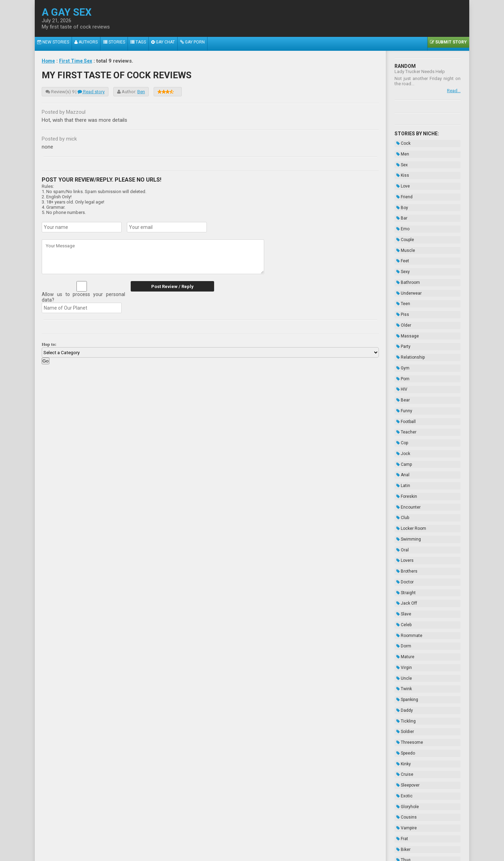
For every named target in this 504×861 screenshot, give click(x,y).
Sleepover (406, 664)
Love (401, 177)
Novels (403, 777)
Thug (402, 725)
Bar (400, 203)
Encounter (407, 438)
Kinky (402, 647)
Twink (402, 586)
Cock (402, 142)
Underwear (407, 264)
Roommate (408, 542)
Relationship (409, 316)
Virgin (402, 568)
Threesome (408, 629)
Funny (403, 360)
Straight (404, 508)
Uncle (402, 577)
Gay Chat (172, 44)
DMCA (253, 839)
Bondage (405, 751)
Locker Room (409, 455)
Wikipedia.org (270, 851)
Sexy (401, 247)
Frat (400, 708)
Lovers (403, 481)
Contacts (331, 839)
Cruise (403, 655)
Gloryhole (406, 681)
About (170, 839)
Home (49, 61)
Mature (404, 560)
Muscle (404, 229)
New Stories (54, 44)
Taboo (403, 742)
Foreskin (405, 429)
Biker (402, 716)
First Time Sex (78, 61)
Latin (401, 421)
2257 (185, 839)
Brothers (405, 490)
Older (402, 290)
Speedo (404, 638)
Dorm (402, 551)
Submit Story (447, 44)
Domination (408, 734)
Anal (401, 412)
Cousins (405, 690)
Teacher (405, 377)
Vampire (405, 699)
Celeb (402, 534)
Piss (401, 281)
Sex (400, 160)
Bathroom (406, 255)
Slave (402, 525)
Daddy (403, 603)
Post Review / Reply (169, 286)
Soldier (403, 621)
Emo (401, 212)
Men (401, 151)
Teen (401, 273)
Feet (401, 238)
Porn (401, 334)
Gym (401, 325)
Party (402, 308)
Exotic (403, 673)
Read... (454, 91)
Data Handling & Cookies (218, 839)
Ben (141, 92)
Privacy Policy (305, 839)
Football (404, 368)
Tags (145, 44)
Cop (400, 386)
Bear (401, 351)
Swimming (407, 464)
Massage (406, 299)
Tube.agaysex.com (291, 834)
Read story (91, 92)
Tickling (404, 612)
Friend (403, 186)
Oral (401, 473)
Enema (404, 760)
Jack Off (405, 516)
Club (401, 447)
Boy (400, 194)
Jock (401, 394)
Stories (119, 44)
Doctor (403, 499)
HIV (400, 342)
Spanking (405, 595)
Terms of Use (275, 839)
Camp (402, 403)
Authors (89, 44)
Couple (403, 221)
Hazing (404, 768)
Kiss (401, 168)
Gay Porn (204, 44)
